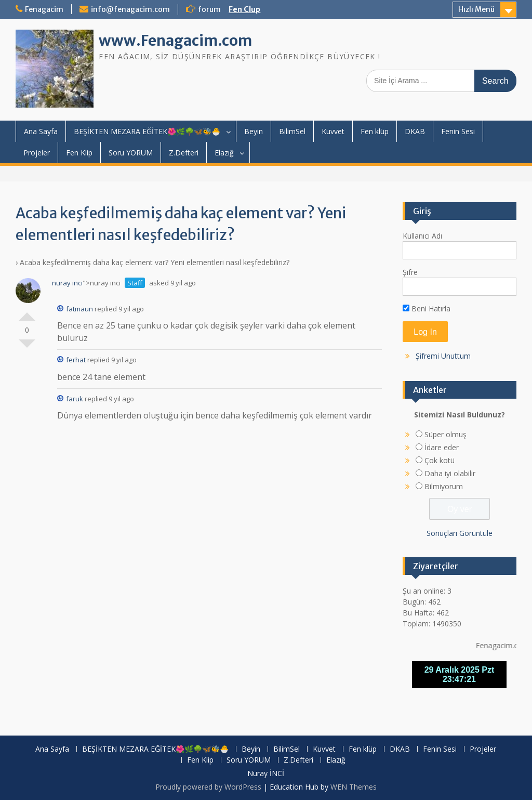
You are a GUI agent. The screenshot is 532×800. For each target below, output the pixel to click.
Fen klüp (375, 131)
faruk (70, 399)
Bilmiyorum (444, 486)
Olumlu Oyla (27, 312)
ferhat (71, 360)
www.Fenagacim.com (175, 41)
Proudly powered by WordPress (208, 787)
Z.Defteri (184, 153)
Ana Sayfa (41, 131)
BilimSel (292, 131)
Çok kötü (440, 460)
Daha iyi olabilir (450, 473)
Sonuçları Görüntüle (460, 533)
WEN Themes (354, 787)
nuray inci (67, 283)
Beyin (254, 131)
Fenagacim (44, 9)
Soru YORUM (131, 153)
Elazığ (224, 153)
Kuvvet (333, 131)
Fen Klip (79, 153)
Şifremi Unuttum (443, 356)
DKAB (415, 131)
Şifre (410, 272)
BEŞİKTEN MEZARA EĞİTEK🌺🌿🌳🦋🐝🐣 (147, 131)
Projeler (37, 153)
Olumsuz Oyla (27, 348)
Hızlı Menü (476, 9)
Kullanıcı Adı (422, 236)
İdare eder (442, 447)
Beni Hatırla (427, 309)
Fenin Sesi (458, 131)
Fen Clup (244, 9)
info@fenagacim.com (130, 9)
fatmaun (75, 309)
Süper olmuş (445, 434)
